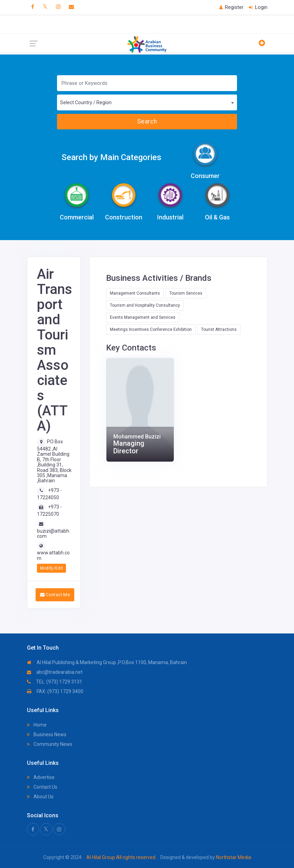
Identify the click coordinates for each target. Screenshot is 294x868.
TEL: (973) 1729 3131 (55, 682)
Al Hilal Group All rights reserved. (121, 857)
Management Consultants (135, 293)
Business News (47, 734)
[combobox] (147, 102)
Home (37, 725)
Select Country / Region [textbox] (86, 102)
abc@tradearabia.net (55, 672)
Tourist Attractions (219, 329)
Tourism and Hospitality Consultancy (145, 305)
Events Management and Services (143, 317)
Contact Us (42, 787)
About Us (40, 797)
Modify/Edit (52, 568)
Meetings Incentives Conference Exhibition (151, 329)
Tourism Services (186, 293)
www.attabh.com (53, 555)
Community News (50, 744)
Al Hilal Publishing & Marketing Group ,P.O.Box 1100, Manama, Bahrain (107, 662)
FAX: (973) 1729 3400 (55, 691)
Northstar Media (233, 857)
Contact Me (55, 595)
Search (147, 121)
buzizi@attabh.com (54, 534)
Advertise (41, 777)
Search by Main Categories (111, 157)
